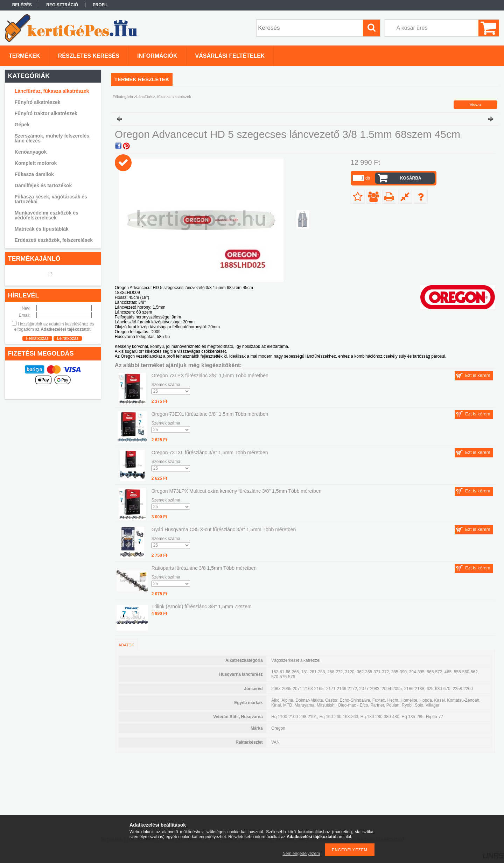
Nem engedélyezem (301, 854)
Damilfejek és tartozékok (43, 185)
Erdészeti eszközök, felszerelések (54, 240)
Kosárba (411, 178)
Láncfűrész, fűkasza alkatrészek (52, 91)
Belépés (22, 5)
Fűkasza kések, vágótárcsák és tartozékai (51, 199)
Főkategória (123, 97)
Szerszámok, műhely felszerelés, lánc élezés (53, 138)
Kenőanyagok (31, 152)
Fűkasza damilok (34, 174)
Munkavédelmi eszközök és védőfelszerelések (47, 215)
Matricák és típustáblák (42, 229)
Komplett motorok (36, 163)
